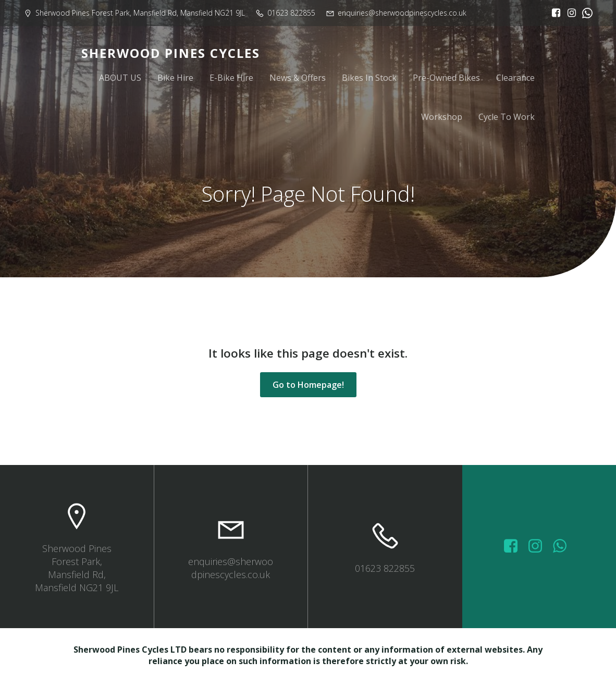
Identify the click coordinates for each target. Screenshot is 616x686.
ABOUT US (120, 79)
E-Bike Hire (231, 79)
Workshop (442, 118)
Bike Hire (175, 79)
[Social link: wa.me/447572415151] (564, 550)
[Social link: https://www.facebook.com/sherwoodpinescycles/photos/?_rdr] (515, 550)
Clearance (515, 79)
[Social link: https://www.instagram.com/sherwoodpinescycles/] (569, 13)
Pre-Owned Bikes (446, 79)
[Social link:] (585, 13)
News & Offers (298, 79)
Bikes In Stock (369, 79)
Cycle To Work (507, 118)
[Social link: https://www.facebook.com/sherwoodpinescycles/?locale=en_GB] (553, 13)
